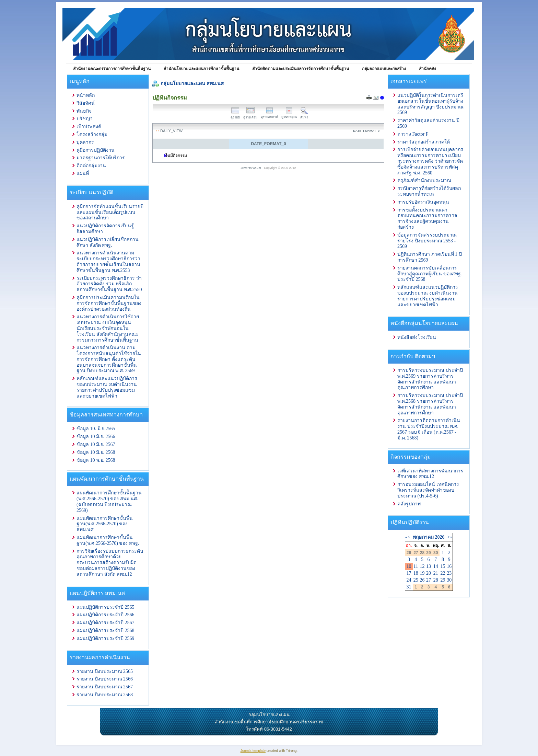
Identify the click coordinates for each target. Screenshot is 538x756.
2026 (440, 537)
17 (409, 573)
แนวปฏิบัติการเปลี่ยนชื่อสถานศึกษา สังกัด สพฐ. (108, 242)
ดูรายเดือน (250, 116)
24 (409, 580)
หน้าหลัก (86, 95)
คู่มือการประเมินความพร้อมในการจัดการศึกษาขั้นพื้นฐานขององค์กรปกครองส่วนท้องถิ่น (109, 303)
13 (429, 566)
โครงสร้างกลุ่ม (92, 134)
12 (422, 566)
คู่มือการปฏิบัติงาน (96, 150)
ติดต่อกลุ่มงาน (91, 166)
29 (443, 580)
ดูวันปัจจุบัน (289, 115)
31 (409, 587)
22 (443, 573)
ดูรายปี (235, 116)
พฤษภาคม (423, 537)
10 (409, 566)
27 (429, 580)
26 (422, 580)
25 (416, 580)
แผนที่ (83, 174)
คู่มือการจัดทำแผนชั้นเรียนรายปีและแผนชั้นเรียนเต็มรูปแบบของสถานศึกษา (110, 212)
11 (416, 566)
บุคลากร (85, 142)
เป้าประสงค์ (89, 127)
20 (429, 573)
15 (443, 566)
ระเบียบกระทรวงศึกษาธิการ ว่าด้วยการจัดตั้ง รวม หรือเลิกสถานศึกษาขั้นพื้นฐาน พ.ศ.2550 (109, 284)
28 (436, 580)
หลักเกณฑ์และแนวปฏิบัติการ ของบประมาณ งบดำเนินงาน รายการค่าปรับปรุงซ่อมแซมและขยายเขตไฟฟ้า (107, 387)
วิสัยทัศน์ (86, 103)
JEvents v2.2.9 (252, 168)
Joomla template (253, 751)
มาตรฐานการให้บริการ (101, 158)
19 (422, 573)
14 (436, 566)
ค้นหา (304, 116)
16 (449, 566)
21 (436, 573)
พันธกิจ (84, 111)
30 (449, 580)
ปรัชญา (85, 119)
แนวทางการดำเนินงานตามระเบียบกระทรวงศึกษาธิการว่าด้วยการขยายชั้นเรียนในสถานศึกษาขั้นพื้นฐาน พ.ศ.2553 (108, 261)
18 (416, 573)
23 (449, 573)
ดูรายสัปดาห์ (269, 115)
